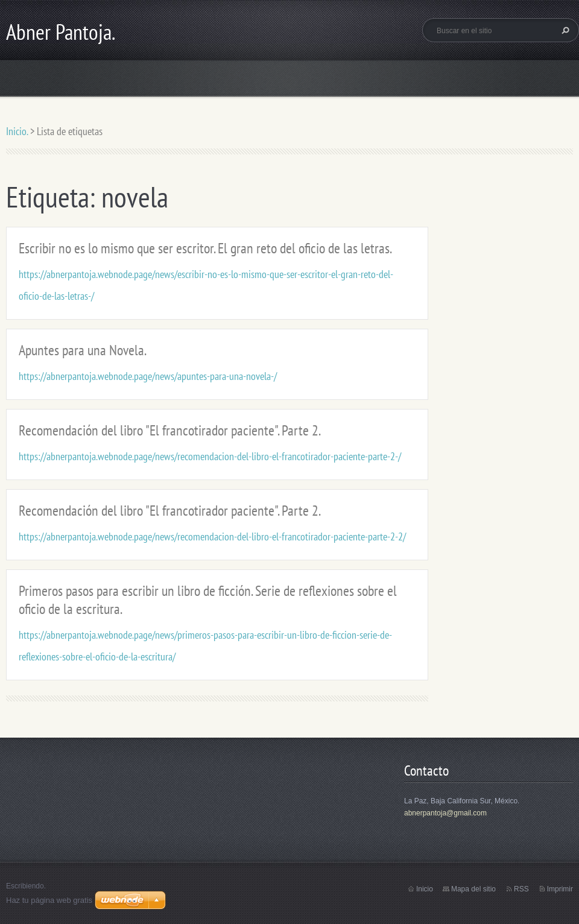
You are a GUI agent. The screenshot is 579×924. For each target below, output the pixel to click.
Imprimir (560, 889)
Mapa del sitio (473, 889)
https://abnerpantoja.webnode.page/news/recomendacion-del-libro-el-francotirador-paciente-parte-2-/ (210, 456)
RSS (521, 889)
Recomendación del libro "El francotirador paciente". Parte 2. (170, 430)
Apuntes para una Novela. (83, 350)
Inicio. (17, 131)
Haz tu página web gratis (49, 900)
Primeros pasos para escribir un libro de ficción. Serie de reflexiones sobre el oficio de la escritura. (208, 600)
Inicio (425, 889)
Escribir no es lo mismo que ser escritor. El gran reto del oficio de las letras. (205, 248)
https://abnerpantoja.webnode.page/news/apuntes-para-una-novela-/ (148, 376)
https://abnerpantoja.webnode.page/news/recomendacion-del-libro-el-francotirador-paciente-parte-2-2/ (212, 536)
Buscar (564, 30)
